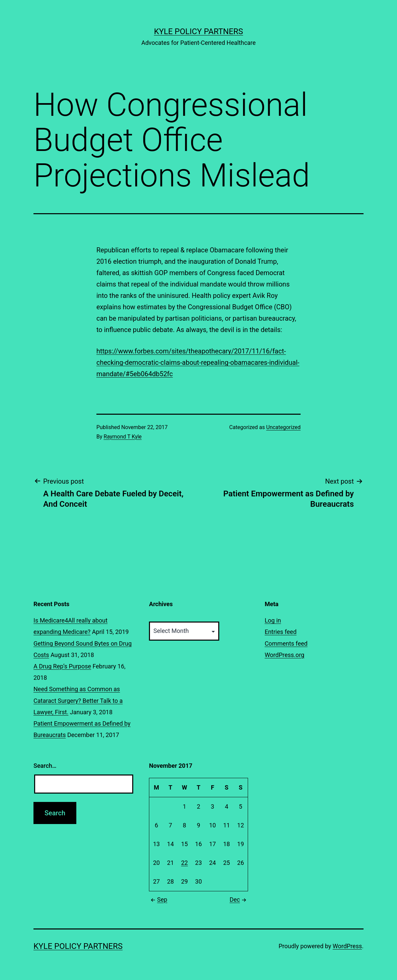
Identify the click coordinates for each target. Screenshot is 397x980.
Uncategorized (283, 427)
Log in (273, 620)
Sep (158, 900)
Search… (45, 766)
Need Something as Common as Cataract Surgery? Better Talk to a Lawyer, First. (78, 700)
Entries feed (281, 632)
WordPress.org (285, 655)
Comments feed (286, 643)
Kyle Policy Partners (198, 31)
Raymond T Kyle (123, 437)
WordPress (347, 946)
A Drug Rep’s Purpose (62, 666)
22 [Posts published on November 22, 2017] (184, 863)
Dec (239, 900)
